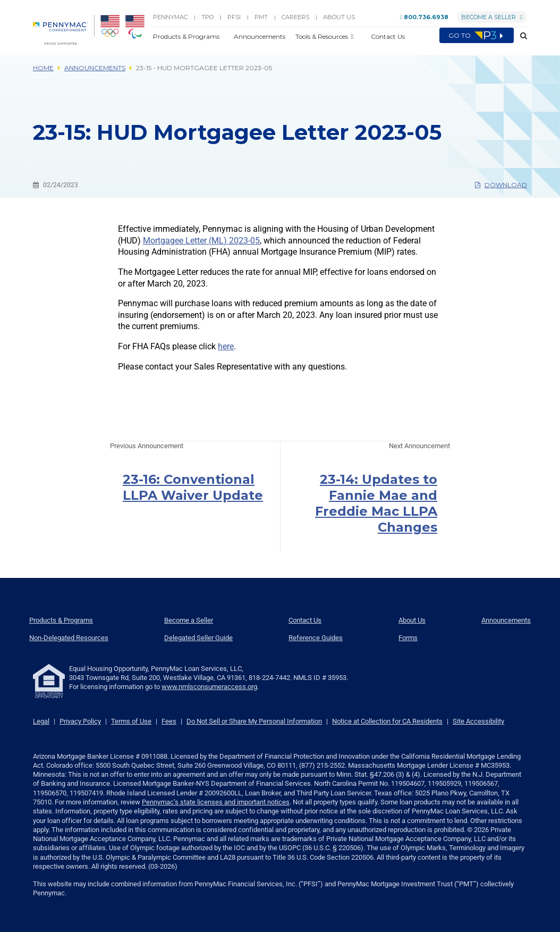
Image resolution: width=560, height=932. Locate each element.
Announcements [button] (260, 36)
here (226, 346)
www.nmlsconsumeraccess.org (209, 687)
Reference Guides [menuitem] (316, 638)
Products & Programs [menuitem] (61, 620)
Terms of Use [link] (131, 721)
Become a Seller (492, 17)
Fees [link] (169, 721)
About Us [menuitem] (412, 620)
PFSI (234, 17)
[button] (520, 36)
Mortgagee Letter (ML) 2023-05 (201, 241)
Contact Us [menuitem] (305, 620)
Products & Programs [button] (187, 36)
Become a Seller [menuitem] (189, 620)
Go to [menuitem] (477, 36)
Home (43, 68)
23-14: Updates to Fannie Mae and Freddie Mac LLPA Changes (376, 503)
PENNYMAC (170, 17)
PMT (261, 17)
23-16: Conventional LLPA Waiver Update (193, 487)
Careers (295, 17)
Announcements (95, 68)
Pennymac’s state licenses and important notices (216, 802)
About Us (339, 17)
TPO (207, 17)
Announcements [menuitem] (506, 620)
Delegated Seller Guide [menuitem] (198, 638)
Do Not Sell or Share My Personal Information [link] (254, 721)
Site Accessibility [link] (478, 721)
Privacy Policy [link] (80, 721)
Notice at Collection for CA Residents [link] (387, 721)
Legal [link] (41, 721)
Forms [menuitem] (408, 638)
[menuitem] (64, 30)
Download (501, 185)
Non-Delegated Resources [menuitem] (69, 638)
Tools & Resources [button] (323, 36)
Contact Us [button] (388, 36)
